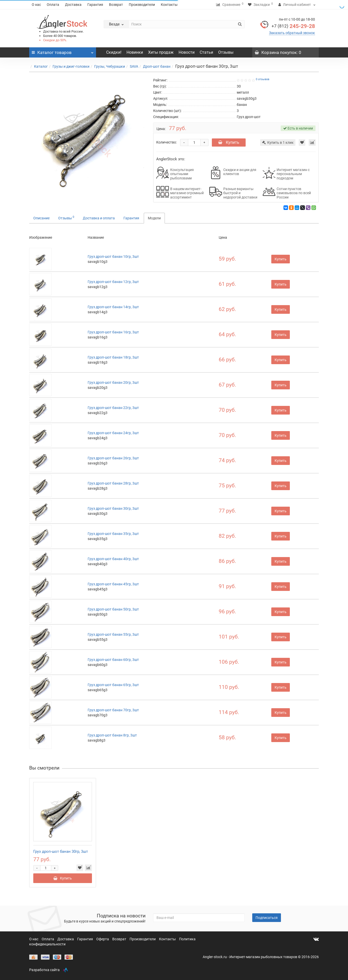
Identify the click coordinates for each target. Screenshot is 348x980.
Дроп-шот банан (157, 66)
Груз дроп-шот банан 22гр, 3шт (113, 408)
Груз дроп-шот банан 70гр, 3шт (113, 710)
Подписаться (267, 918)
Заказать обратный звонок (292, 33)
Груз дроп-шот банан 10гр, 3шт (113, 257)
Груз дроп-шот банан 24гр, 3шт (113, 433)
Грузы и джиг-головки (71, 66)
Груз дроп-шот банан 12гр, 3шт (113, 282)
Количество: (167, 142)
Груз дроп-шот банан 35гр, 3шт (113, 534)
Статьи (206, 52)
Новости (187, 52)
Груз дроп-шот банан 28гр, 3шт (113, 483)
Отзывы (226, 52)
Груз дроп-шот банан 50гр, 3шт (113, 609)
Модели (154, 218)
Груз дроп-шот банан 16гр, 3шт (113, 332)
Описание (41, 218)
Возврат (116, 5)
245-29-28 (293, 26)
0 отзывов (263, 79)
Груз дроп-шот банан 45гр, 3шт (113, 584)
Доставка (73, 5)
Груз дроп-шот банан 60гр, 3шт (113, 660)
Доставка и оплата (99, 218)
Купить (229, 142)
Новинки (135, 52)
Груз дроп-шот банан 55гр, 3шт (113, 634)
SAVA (134, 66)
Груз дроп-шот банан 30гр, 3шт (113, 508)
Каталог (41, 66)
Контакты (169, 5)
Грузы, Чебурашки (110, 66)
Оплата (53, 5)
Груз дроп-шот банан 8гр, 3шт (112, 735)
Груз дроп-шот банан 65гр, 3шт (113, 685)
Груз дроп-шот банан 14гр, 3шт (113, 307)
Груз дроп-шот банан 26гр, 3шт (113, 458)
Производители (142, 5)
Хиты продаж (161, 52)
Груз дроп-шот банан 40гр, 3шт (113, 559)
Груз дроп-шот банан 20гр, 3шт (113, 382)
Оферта (103, 939)
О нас (36, 5)
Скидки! (114, 52)
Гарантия (95, 5)
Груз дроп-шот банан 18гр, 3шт (113, 357)
